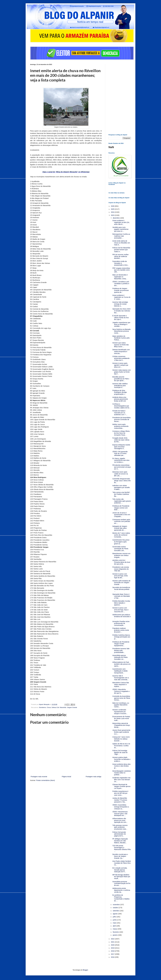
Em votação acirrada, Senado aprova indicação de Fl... (120, 870)
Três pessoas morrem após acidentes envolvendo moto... (120, 827)
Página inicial (66, 777)
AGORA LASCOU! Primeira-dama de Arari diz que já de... (121, 562)
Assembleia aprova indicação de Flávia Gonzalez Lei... (120, 657)
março (115, 929)
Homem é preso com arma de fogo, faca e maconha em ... (120, 610)
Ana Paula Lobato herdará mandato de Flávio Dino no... (122, 863)
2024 (113, 212)
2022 (113, 939)
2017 (113, 954)
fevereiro (116, 932)
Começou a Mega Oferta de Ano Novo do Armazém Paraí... (121, 433)
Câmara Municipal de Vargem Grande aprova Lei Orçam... (121, 786)
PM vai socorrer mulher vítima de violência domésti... (121, 256)
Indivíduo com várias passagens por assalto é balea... (121, 487)
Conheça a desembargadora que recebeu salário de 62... (121, 406)
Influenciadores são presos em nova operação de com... (120, 820)
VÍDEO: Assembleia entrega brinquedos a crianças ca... (121, 807)
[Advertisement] (120, 97)
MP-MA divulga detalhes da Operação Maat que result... (121, 877)
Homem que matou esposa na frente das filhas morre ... (121, 345)
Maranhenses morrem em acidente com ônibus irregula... (121, 555)
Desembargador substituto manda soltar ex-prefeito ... (122, 773)
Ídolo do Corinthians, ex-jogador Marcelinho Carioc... (121, 705)
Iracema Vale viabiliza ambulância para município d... (120, 386)
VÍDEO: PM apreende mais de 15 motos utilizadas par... (120, 454)
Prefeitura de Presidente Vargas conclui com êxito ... (121, 508)
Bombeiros (43, 707)
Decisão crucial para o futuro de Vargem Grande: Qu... (120, 856)
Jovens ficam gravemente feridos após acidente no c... (121, 732)
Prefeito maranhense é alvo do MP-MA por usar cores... (120, 793)
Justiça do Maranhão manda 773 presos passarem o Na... (120, 800)
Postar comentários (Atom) (46, 780)
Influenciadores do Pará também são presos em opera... (121, 664)
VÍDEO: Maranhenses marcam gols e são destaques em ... (120, 814)
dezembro (116, 218)
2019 (113, 948)
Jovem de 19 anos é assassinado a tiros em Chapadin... (121, 515)
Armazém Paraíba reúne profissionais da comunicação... (121, 623)
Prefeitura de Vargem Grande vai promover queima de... (121, 290)
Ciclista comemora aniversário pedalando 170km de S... (121, 358)
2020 (113, 945)
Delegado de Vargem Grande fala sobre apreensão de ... (120, 528)
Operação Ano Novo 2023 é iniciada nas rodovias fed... (121, 311)
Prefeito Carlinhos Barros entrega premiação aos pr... (121, 637)
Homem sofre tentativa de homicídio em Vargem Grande (121, 583)
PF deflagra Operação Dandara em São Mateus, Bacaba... (120, 841)
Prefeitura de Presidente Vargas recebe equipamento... (121, 644)
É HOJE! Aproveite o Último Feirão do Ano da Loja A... (121, 318)
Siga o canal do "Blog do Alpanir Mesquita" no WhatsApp (66, 172)
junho (115, 920)
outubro (116, 908)
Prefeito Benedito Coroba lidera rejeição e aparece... (121, 603)
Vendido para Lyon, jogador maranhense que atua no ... (120, 229)
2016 (113, 957)
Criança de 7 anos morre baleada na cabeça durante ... (121, 739)
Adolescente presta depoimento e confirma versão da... (121, 890)
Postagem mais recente (39, 777)
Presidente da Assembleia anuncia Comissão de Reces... (121, 419)
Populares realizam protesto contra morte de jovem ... (121, 630)
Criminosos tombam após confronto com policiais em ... (121, 521)
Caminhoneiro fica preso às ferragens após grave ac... (121, 542)
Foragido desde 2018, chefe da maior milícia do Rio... (121, 440)
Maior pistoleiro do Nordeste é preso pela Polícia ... (121, 338)
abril (114, 926)
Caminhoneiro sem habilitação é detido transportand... (120, 671)
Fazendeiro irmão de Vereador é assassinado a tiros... (121, 263)
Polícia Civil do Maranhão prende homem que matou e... (121, 250)
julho (115, 917)
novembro (116, 905)
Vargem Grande (72, 707)
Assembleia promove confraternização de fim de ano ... (121, 883)
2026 (113, 206)
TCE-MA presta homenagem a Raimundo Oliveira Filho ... (122, 848)
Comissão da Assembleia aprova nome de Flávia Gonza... (121, 698)
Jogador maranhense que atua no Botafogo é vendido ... (121, 324)
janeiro (115, 935)
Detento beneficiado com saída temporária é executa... (121, 352)
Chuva (49, 707)
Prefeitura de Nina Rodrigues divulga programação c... (120, 392)
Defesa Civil (55, 707)
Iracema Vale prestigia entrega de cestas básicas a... (120, 304)
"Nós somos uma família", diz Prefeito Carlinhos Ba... (121, 494)
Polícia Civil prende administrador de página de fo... (119, 834)
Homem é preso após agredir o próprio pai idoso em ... (120, 365)
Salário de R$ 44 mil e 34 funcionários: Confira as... (121, 746)
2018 (113, 951)
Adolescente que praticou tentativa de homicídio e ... (122, 617)
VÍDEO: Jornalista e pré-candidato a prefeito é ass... (121, 284)
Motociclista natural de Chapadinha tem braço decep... (121, 725)
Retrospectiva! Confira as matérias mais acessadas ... (121, 236)
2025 (113, 209)
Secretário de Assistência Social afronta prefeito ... (121, 589)
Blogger (85, 970)
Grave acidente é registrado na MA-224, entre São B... (121, 222)
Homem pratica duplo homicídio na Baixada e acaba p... (121, 759)
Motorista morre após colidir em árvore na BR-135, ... (120, 474)
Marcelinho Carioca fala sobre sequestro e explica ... (121, 685)
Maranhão (63, 707)
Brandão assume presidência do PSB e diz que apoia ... (121, 379)
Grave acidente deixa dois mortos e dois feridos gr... (121, 766)
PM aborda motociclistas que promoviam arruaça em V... (122, 467)
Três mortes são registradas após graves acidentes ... (122, 501)
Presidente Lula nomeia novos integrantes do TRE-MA (121, 569)
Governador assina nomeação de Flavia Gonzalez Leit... (120, 549)
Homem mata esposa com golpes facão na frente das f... (122, 372)
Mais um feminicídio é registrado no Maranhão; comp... (120, 277)
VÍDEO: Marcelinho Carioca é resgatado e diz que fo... (121, 691)
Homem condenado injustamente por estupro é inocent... (120, 712)
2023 (113, 215)
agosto (115, 914)
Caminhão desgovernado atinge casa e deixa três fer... (122, 481)
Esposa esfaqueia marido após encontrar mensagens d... (121, 447)
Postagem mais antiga (93, 777)
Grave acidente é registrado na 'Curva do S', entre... (121, 297)
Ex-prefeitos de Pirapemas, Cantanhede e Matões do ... (121, 898)
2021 (113, 942)
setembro (116, 911)
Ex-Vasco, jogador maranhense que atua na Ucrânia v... (121, 460)
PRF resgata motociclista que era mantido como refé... (121, 270)
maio (115, 923)
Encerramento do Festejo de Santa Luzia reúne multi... (121, 718)
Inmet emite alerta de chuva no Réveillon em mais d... (121, 243)
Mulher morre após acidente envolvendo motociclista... (120, 426)
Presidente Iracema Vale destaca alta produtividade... (121, 650)
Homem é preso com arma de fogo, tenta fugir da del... (120, 576)
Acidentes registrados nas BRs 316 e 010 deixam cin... (121, 780)
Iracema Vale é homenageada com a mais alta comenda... (121, 678)
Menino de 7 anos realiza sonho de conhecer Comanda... (121, 535)
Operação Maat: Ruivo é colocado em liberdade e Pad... (121, 596)
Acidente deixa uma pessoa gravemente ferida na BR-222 (120, 399)
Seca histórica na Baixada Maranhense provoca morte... (121, 331)
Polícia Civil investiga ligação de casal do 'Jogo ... (120, 752)
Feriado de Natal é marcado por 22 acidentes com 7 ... (120, 413)
